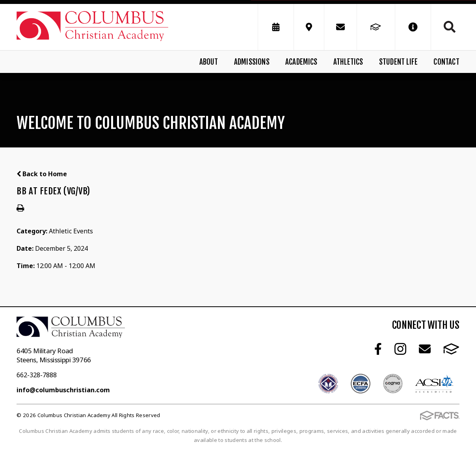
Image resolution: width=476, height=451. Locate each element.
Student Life (398, 62)
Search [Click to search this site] (450, 27)
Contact (446, 62)
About (209, 62)
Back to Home (42, 174)
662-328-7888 (37, 375)
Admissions (252, 62)
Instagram (400, 349)
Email (425, 349)
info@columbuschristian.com (63, 390)
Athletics (348, 62)
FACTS (451, 349)
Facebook (378, 349)
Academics (301, 62)
